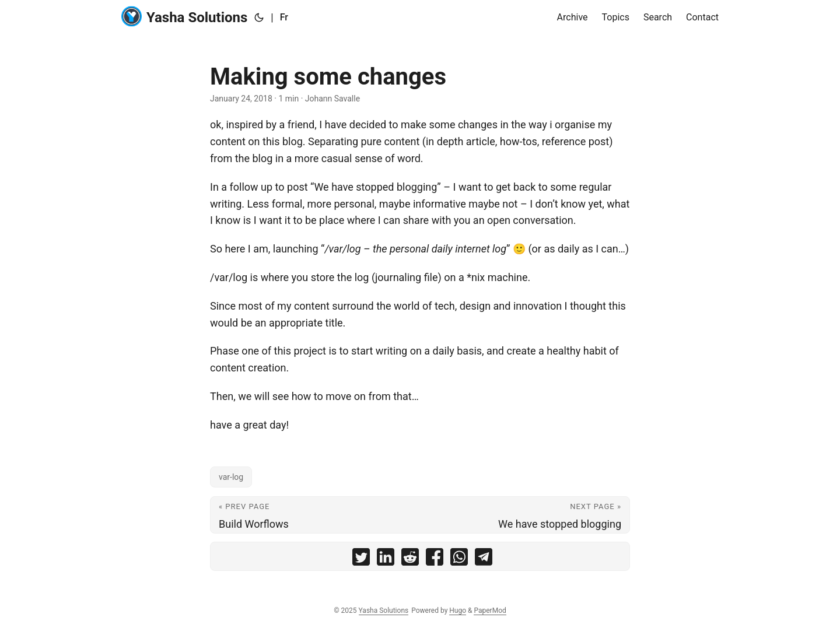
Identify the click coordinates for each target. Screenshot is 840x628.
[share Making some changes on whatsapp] (459, 559)
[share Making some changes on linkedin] (386, 559)
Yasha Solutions (184, 17)
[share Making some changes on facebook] (435, 559)
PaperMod (490, 611)
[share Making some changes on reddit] (410, 559)
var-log (231, 477)
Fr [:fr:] (284, 17)
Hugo (458, 611)
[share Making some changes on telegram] (484, 559)
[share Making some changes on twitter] (361, 559)
